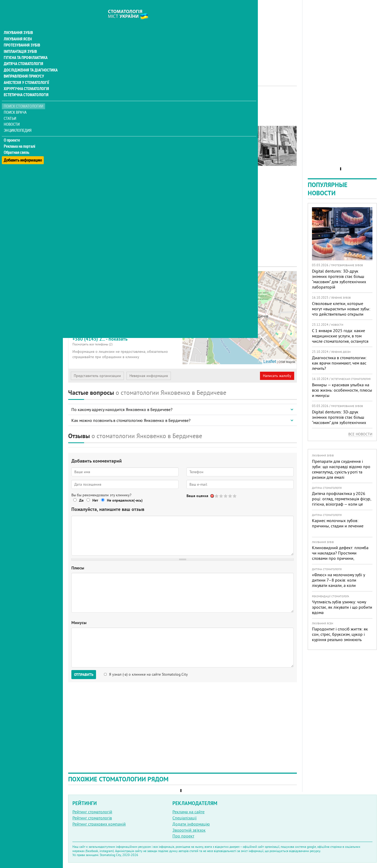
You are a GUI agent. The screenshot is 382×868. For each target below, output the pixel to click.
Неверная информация (149, 376)
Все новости (360, 434)
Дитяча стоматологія (23, 54)
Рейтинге (96, 111)
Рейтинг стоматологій (92, 812)
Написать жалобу (277, 376)
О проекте (12, 132)
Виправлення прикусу (23, 67)
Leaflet (270, 361)
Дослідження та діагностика (30, 61)
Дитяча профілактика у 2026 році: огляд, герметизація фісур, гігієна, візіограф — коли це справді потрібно (342, 501)
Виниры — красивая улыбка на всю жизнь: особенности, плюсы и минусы (342, 390)
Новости (12, 116)
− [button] (190, 286)
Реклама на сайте (188, 812)
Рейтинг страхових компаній (99, 824)
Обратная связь (17, 144)
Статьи (11, 110)
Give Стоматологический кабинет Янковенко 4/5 (230, 496)
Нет (95, 500)
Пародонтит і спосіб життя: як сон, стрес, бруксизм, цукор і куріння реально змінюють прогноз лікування (340, 637)
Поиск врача (16, 103)
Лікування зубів (18, 22)
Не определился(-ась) (125, 500)
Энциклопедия (18, 122)
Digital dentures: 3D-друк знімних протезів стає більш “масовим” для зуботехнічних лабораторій (339, 279)
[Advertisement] (183, 37)
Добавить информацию (23, 150)
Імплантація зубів (20, 41)
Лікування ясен (18, 29)
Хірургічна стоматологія (26, 80)
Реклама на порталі (20, 138)
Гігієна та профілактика (25, 48)
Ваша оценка (197, 496)
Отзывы (79, 144)
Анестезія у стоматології (26, 73)
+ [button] (190, 278)
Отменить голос (212, 496)
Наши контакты (87, 138)
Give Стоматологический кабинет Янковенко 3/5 (226, 496)
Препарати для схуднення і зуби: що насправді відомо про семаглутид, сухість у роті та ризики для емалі (341, 469)
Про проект (183, 836)
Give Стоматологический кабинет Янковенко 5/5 (235, 496)
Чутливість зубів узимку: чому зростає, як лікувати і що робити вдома (342, 607)
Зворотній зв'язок (189, 830)
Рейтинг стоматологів (92, 818)
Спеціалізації (185, 818)
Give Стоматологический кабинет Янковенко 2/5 (221, 496)
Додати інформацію (191, 824)
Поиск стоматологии (24, 97)
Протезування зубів (22, 35)
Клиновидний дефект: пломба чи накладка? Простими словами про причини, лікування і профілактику (340, 556)
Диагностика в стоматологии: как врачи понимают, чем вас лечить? (339, 363)
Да (81, 500)
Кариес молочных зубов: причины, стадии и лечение (338, 523)
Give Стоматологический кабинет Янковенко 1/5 (217, 496)
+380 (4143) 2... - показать (125, 341)
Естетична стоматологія (25, 86)
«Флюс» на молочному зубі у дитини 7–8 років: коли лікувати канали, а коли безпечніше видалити (338, 583)
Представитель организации (97, 376)
